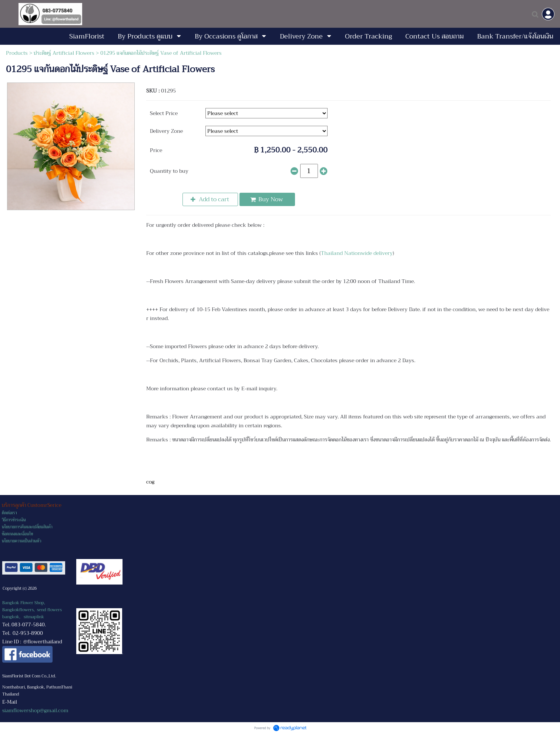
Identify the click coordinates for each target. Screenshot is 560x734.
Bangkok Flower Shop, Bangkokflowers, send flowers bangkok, (32, 610)
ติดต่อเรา (9, 513)
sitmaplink (34, 617)
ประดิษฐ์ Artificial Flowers (64, 53)
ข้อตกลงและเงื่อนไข (17, 534)
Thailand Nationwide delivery (357, 253)
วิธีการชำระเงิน (14, 520)
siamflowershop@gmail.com (35, 711)
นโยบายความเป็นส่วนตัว (21, 541)
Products (17, 53)
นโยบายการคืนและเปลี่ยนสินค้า (27, 527)
